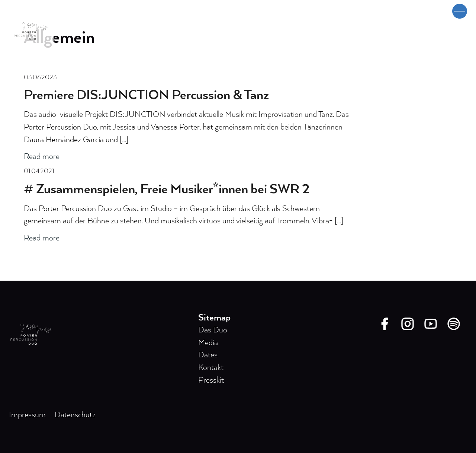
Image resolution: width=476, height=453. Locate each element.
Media (208, 343)
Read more (42, 157)
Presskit (211, 380)
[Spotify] (454, 324)
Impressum (27, 415)
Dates (208, 355)
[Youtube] (431, 324)
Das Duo (213, 330)
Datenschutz (75, 415)
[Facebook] (385, 324)
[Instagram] (408, 324)
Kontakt (211, 368)
